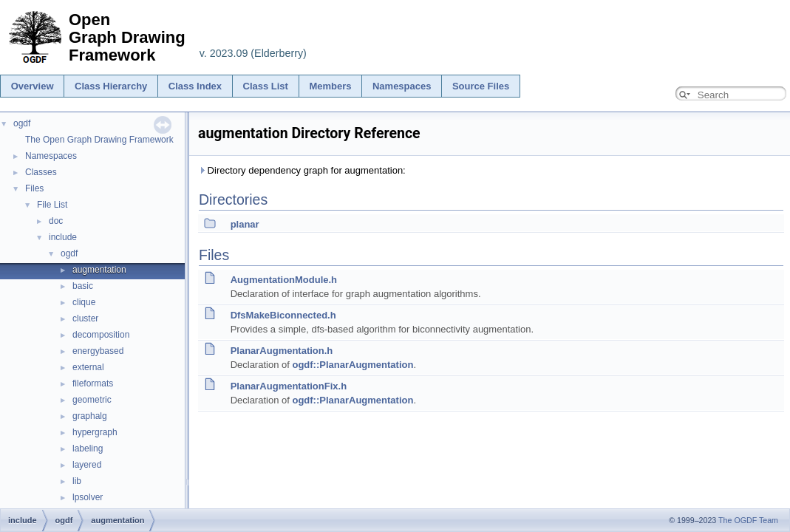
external (88, 367)
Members (330, 86)
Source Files (481, 86)
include (63, 237)
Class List (266, 86)
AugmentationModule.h (284, 280)
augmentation (99, 270)
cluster (85, 318)
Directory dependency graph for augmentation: (302, 170)
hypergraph (95, 432)
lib (77, 481)
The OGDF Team (748, 520)
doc (56, 221)
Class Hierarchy (111, 86)
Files (34, 188)
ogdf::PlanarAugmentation (353, 365)
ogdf (22, 123)
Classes (41, 172)
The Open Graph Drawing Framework (99, 140)
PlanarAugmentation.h (282, 351)
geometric (92, 400)
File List (52, 205)
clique (84, 302)
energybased (98, 351)
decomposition (101, 335)
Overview (33, 86)
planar (245, 224)
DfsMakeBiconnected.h (283, 315)
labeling (88, 449)
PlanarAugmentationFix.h (289, 386)
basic (83, 286)
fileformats (93, 383)
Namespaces (402, 86)
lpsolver (88, 497)
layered (87, 465)
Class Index (195, 86)
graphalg (90, 416)
